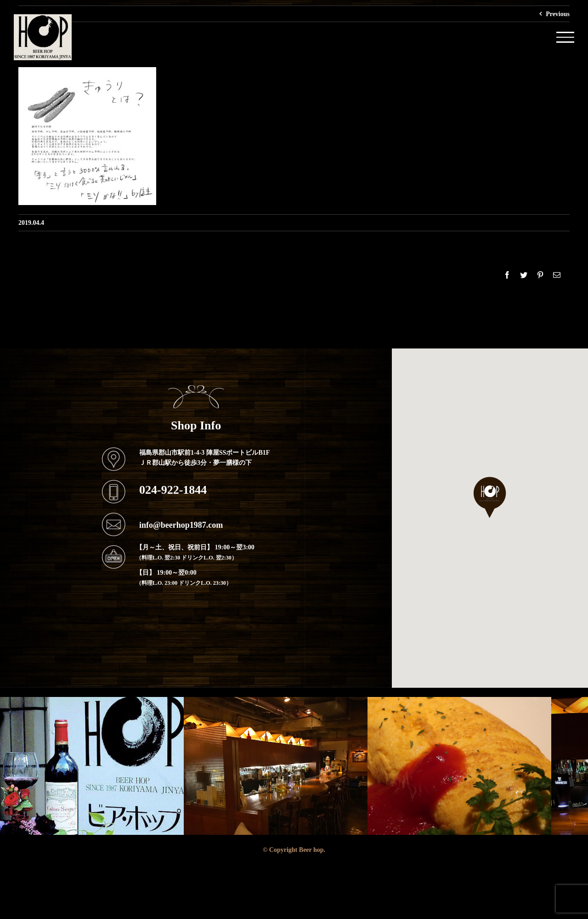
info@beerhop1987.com (181, 525)
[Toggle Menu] (565, 37)
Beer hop (311, 850)
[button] (490, 497)
